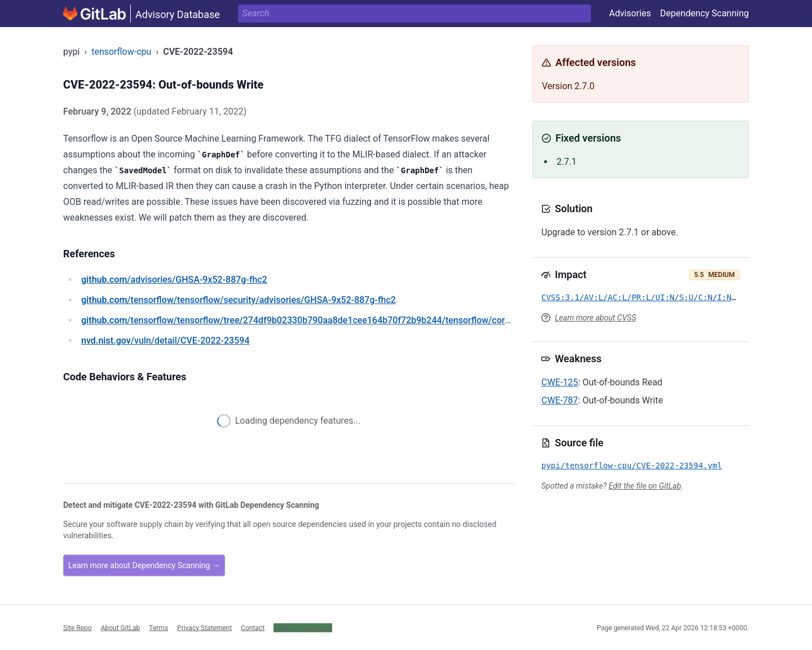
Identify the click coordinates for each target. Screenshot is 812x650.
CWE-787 (560, 400)
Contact (253, 627)
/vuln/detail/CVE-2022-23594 (165, 341)
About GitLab (121, 627)
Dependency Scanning (704, 13)
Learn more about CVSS (595, 318)
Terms (158, 627)
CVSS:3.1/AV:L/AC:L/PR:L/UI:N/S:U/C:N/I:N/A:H (646, 297)
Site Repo (78, 627)
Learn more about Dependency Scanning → (144, 565)
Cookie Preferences (303, 627)
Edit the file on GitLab (645, 486)
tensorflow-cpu (121, 52)
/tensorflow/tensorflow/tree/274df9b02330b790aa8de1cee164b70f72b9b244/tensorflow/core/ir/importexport (328, 320)
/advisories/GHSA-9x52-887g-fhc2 (174, 280)
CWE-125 (560, 382)
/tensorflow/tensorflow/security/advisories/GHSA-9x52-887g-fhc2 (239, 300)
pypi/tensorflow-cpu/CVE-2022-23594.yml (632, 465)
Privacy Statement (204, 627)
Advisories (630, 13)
